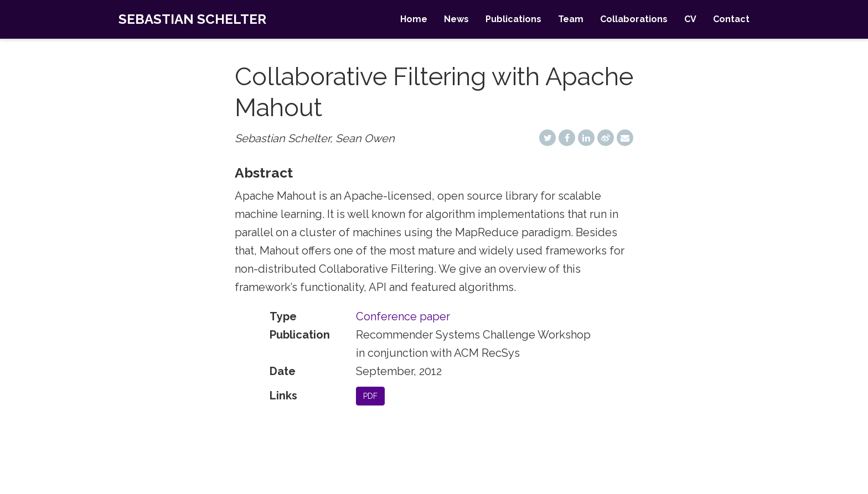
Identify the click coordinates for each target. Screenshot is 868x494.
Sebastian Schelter (192, 19)
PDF (370, 396)
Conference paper (403, 316)
